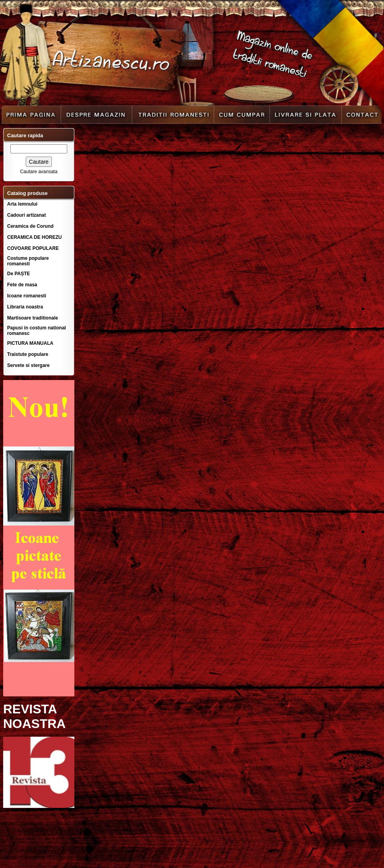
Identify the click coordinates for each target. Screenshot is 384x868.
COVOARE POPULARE (33, 248)
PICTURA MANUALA (30, 343)
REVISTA (30, 709)
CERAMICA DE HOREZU (34, 237)
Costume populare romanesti (28, 261)
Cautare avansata (39, 172)
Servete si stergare (28, 365)
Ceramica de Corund (30, 226)
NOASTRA (34, 724)
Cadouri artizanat (26, 215)
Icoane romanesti (27, 296)
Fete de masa (22, 285)
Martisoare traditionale (33, 318)
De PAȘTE (19, 274)
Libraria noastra (25, 307)
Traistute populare (28, 354)
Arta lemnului (22, 204)
